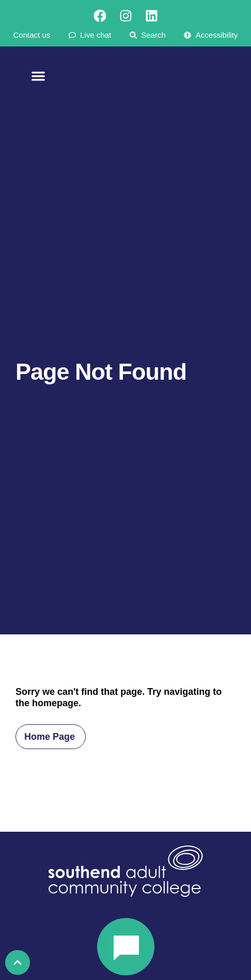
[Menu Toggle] (38, 80)
